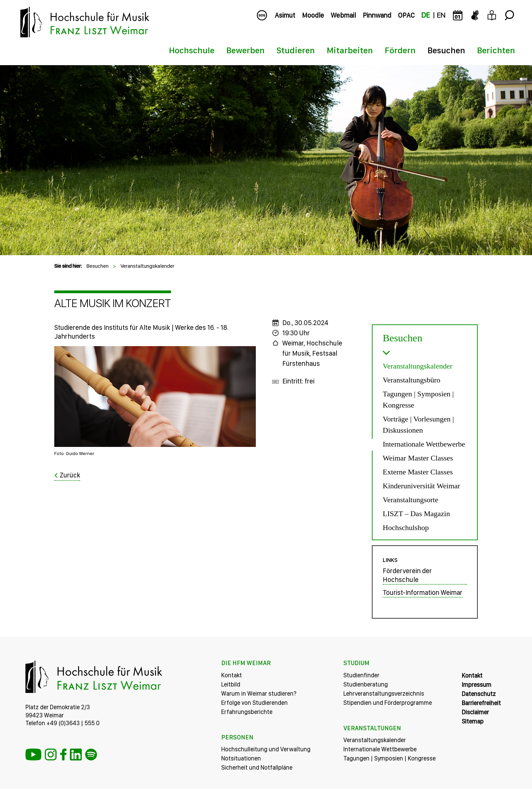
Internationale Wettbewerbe (424, 444)
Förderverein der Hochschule (407, 578)
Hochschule (192, 50)
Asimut (285, 15)
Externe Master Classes (418, 472)
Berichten (496, 50)
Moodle (313, 15)
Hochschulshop (406, 528)
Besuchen (446, 50)
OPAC (406, 15)
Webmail (343, 15)
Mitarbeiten (350, 50)
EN (441, 15)
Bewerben (245, 50)
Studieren (296, 50)
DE (426, 15)
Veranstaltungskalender (147, 266)
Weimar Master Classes (418, 458)
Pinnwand (377, 15)
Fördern (400, 50)
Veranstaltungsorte (411, 500)
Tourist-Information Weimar (423, 595)
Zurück (70, 475)
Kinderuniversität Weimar (421, 486)
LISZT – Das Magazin (416, 514)
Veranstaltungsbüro (412, 380)
